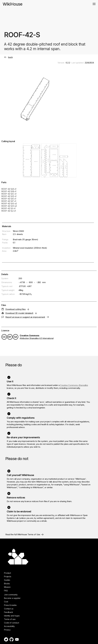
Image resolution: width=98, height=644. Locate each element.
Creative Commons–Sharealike (74, 385)
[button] (94, 4)
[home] (13, 3)
